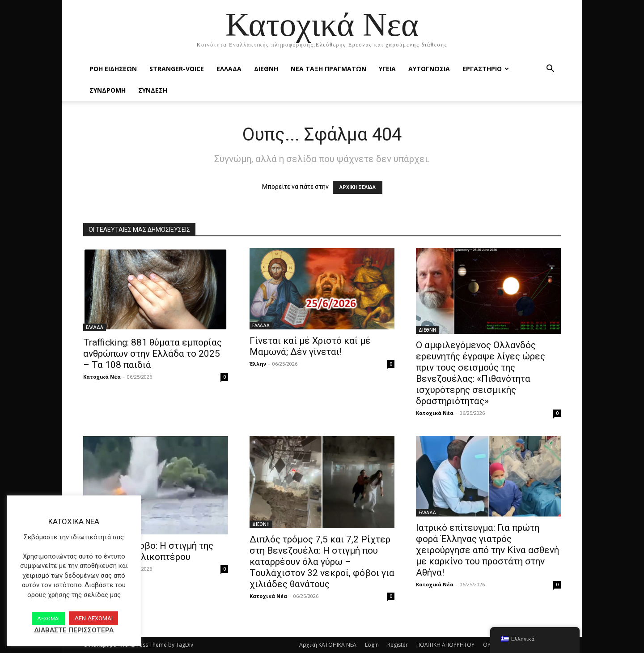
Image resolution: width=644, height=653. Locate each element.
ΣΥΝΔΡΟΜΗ (108, 90)
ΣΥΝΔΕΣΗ (153, 90)
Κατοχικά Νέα (102, 377)
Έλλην (258, 364)
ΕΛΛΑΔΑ (229, 69)
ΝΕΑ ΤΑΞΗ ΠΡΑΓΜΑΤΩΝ (328, 69)
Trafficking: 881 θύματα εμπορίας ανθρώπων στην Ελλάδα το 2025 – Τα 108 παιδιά (153, 354)
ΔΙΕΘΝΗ (266, 69)
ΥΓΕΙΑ (387, 69)
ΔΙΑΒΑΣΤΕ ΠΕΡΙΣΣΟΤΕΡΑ (74, 630)
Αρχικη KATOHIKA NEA (328, 645)
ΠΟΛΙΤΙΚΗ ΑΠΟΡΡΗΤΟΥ (445, 645)
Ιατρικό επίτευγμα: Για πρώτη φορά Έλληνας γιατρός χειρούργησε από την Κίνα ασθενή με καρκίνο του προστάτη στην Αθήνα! (487, 550)
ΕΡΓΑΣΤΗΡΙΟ (486, 69)
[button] (550, 70)
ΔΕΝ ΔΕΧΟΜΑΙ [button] (93, 618)
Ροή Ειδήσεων (113, 69)
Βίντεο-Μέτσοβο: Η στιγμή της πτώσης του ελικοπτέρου (148, 551)
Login (372, 645)
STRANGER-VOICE (177, 69)
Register (398, 645)
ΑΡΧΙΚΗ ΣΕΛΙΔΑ (358, 187)
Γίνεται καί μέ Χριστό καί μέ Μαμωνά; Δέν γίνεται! (310, 346)
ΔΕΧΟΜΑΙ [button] (48, 619)
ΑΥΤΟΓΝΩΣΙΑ (429, 69)
